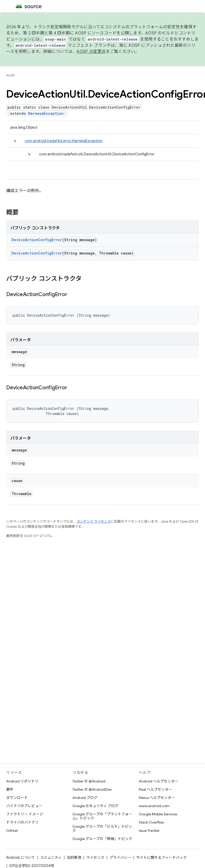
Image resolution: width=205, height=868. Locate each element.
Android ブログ (85, 798)
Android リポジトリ (22, 781)
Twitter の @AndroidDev (92, 789)
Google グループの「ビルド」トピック (102, 828)
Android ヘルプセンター (159, 781)
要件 (10, 789)
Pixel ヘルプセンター (155, 789)
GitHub (12, 831)
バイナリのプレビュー (24, 806)
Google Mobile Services (158, 814)
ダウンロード (17, 798)
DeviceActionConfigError (37, 240)
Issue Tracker (149, 831)
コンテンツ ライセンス (94, 521)
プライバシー (120, 857)
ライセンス (95, 857)
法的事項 (74, 857)
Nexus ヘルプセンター (157, 798)
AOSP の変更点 (91, 52)
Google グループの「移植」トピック (102, 839)
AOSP (11, 75)
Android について (21, 857)
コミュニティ (51, 857)
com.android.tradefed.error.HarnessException (64, 141)
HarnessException (46, 113)
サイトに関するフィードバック (161, 857)
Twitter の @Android (89, 781)
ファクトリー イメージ (25, 814)
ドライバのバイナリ (22, 822)
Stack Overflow (151, 822)
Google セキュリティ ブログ (95, 806)
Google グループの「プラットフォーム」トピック (102, 816)
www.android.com (154, 806)
